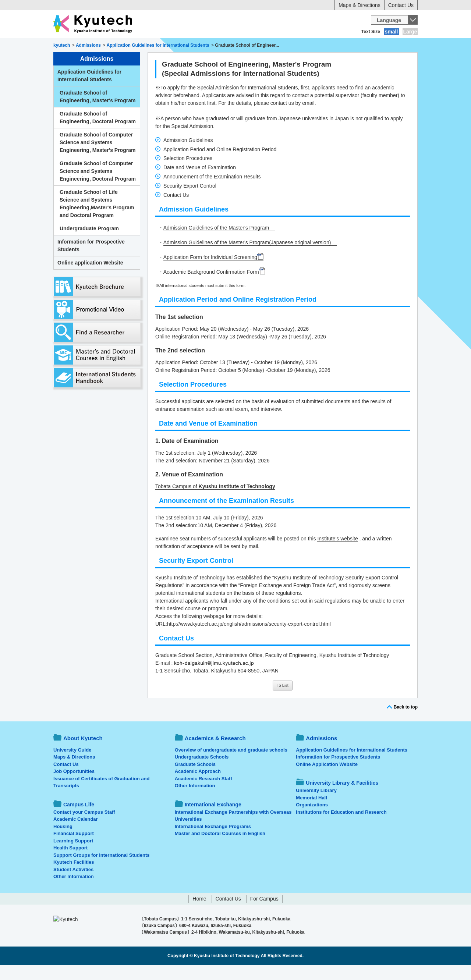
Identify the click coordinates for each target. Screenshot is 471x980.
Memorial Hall (311, 813)
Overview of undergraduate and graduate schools (231, 765)
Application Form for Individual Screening (210, 272)
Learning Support (73, 856)
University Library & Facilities (376, 46)
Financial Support (74, 848)
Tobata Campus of (215, 501)
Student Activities (73, 885)
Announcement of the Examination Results (212, 192)
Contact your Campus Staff (84, 827)
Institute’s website (337, 554)
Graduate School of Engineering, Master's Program (98, 112)
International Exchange (299, 46)
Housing (63, 841)
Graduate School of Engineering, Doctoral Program (98, 133)
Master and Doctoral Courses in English (220, 848)
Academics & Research (139, 46)
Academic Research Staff (203, 794)
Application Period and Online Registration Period (220, 164)
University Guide (72, 765)
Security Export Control (190, 201)
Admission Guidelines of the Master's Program (216, 243)
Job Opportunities (74, 786)
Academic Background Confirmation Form (211, 287)
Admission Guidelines (188, 155)
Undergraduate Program (89, 244)
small (392, 32)
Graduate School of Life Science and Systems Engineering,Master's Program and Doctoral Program (97, 219)
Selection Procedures (188, 173)
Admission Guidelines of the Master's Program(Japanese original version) (247, 258)
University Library (316, 805)
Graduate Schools (195, 779)
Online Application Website (327, 779)
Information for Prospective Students (91, 261)
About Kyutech (79, 46)
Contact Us (401, 5)
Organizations (312, 820)
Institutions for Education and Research (341, 827)
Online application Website (90, 278)
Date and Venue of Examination (200, 182)
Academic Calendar (76, 834)
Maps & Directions (360, 5)
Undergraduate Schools (202, 772)
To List (283, 700)
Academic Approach (198, 786)
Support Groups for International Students (101, 870)
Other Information (74, 892)
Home (199, 914)
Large (410, 32)
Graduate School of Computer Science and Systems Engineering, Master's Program (98, 157)
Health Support (70, 863)
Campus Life (239, 46)
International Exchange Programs (213, 841)
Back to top (406, 722)
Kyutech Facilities (74, 877)
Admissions (194, 46)
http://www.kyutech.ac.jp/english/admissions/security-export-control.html (249, 639)
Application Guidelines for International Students (89, 91)
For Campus (264, 914)
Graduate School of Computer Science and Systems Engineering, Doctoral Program (98, 186)
